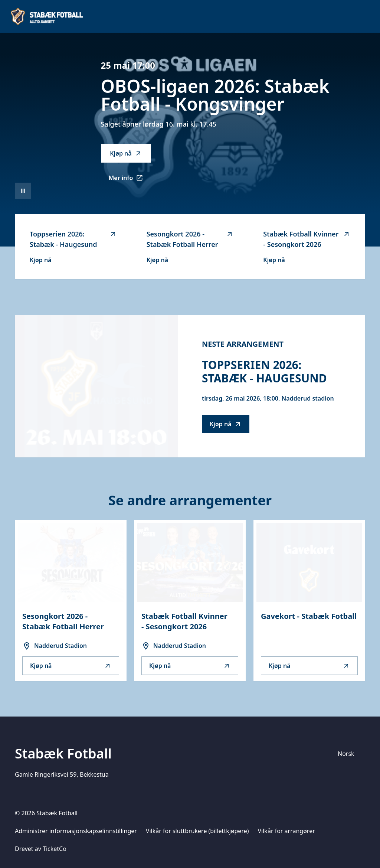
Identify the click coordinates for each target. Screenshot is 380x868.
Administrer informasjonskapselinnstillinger (76, 831)
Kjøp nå (126, 153)
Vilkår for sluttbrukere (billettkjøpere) (197, 831)
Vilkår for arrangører (286, 831)
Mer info (130, 180)
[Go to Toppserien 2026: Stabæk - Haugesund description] (96, 386)
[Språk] (349, 754)
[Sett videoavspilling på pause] (23, 191)
